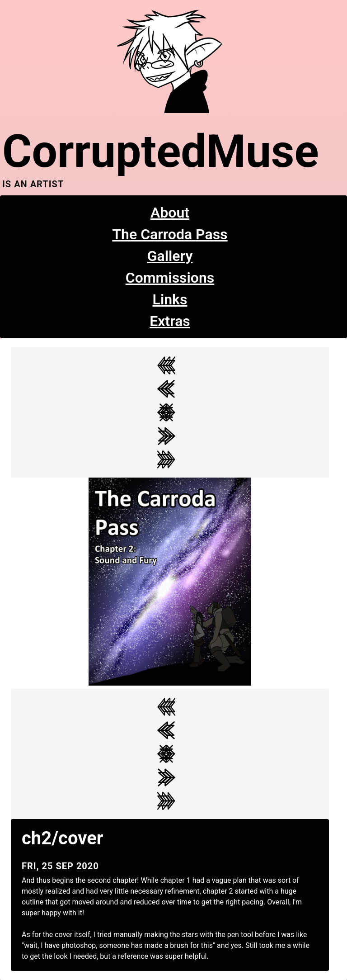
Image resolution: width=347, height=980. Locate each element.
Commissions (170, 278)
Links (170, 299)
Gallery (170, 256)
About (170, 213)
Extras (170, 321)
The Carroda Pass (170, 234)
